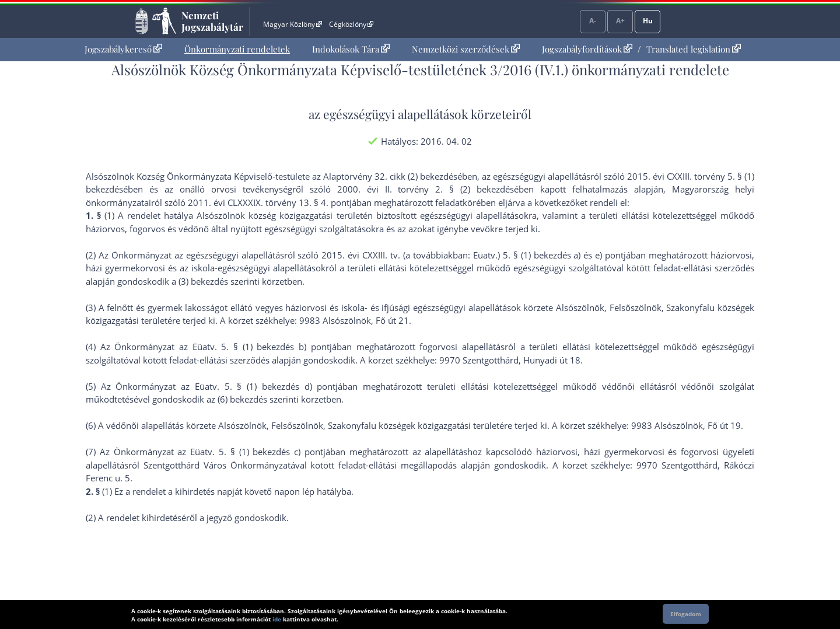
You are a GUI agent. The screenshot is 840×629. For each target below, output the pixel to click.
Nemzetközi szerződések (466, 49)
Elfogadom (686, 614)
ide (277, 619)
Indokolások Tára (351, 49)
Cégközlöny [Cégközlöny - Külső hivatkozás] (351, 24)
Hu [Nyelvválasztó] (648, 21)
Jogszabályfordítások (587, 49)
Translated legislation (694, 49)
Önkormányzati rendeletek (237, 49)
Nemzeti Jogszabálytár (212, 21)
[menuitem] (123, 49)
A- (593, 21)
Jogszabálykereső (123, 49)
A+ (620, 21)
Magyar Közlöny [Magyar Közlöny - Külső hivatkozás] (293, 24)
